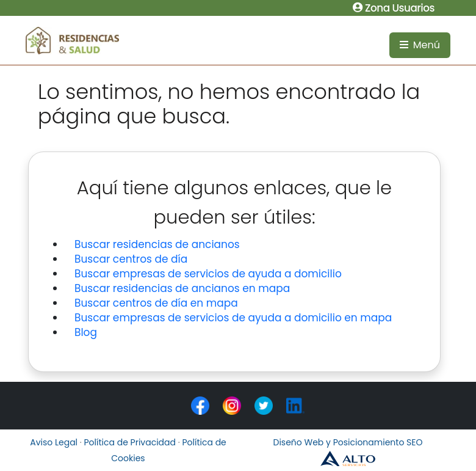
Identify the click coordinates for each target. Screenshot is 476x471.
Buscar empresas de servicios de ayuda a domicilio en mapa (233, 318)
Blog (86, 332)
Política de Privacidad (130, 442)
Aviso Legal (54, 442)
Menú (420, 45)
